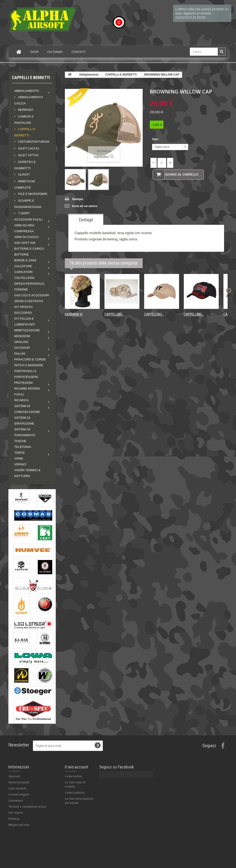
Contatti (79, 52)
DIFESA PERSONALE (29, 284)
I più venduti (17, 788)
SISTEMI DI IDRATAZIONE (24, 421)
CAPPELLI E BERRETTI (25, 132)
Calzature (23, 266)
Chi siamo (55, 52)
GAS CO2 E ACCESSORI (32, 295)
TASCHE (20, 441)
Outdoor (22, 348)
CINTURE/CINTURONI (33, 142)
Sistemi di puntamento (25, 432)
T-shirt (24, 213)
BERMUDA (25, 110)
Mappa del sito (19, 825)
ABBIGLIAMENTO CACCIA (29, 100)
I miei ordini (73, 776)
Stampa (77, 199)
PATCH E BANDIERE (29, 365)
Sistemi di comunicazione (27, 409)
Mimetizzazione (27, 330)
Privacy (14, 819)
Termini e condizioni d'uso (27, 807)
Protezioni (23, 383)
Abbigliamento (27, 91)
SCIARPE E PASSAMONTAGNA (28, 204)
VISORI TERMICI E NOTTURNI (27, 473)
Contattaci (16, 801)
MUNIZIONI (22, 336)
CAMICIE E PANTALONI (24, 120)
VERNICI (20, 464)
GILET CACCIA (28, 148)
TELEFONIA (23, 447)
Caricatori (23, 272)
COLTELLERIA (24, 278)
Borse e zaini (25, 260)
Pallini (20, 354)
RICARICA (21, 400)
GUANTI (23, 175)
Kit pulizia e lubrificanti (25, 322)
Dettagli (86, 220)
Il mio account (77, 767)
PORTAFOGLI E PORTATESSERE (26, 374)
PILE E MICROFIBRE (32, 194)
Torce (19, 453)
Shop (34, 52)
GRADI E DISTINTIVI (29, 301)
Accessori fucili (28, 220)
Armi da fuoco (26, 237)
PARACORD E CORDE (30, 359)
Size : (156, 139)
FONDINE (21, 289)
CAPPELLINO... (114, 314)
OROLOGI (21, 342)
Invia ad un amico (85, 206)
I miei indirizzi (75, 793)
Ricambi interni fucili (27, 391)
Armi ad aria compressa (24, 228)
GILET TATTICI (28, 155)
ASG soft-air (25, 243)
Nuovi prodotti (19, 782)
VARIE (19, 458)
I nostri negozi (19, 794)
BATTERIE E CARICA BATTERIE (29, 252)
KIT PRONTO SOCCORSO (23, 310)
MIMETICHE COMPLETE (25, 184)
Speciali (14, 776)
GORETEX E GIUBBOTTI (25, 165)
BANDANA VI (74, 314)
